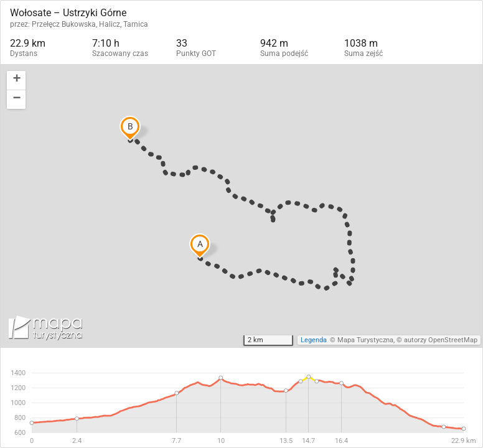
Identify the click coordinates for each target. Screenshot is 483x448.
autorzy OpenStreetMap (441, 340)
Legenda (314, 340)
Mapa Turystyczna (365, 340)
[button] (16, 81)
